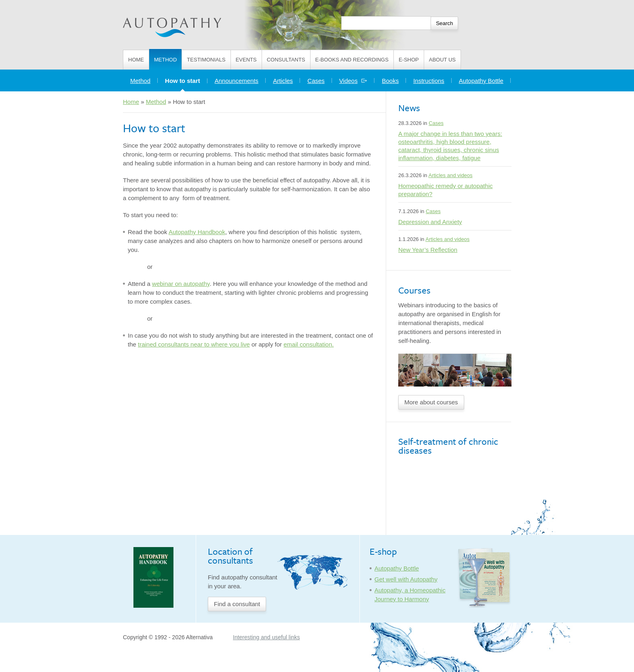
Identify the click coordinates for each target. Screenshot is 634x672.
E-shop (409, 60)
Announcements (237, 81)
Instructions (429, 81)
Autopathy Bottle (481, 81)
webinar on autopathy (181, 284)
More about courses (431, 402)
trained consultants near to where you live (194, 344)
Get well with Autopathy (406, 579)
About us (442, 60)
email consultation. (309, 344)
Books (390, 81)
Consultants (286, 60)
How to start (186, 79)
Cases (316, 81)
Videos (353, 81)
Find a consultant (237, 604)
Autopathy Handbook (197, 232)
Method (165, 60)
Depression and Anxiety (430, 222)
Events (246, 60)
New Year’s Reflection (428, 250)
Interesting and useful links (266, 637)
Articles (283, 81)
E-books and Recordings (352, 60)
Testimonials (206, 60)
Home (136, 60)
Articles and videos (450, 175)
